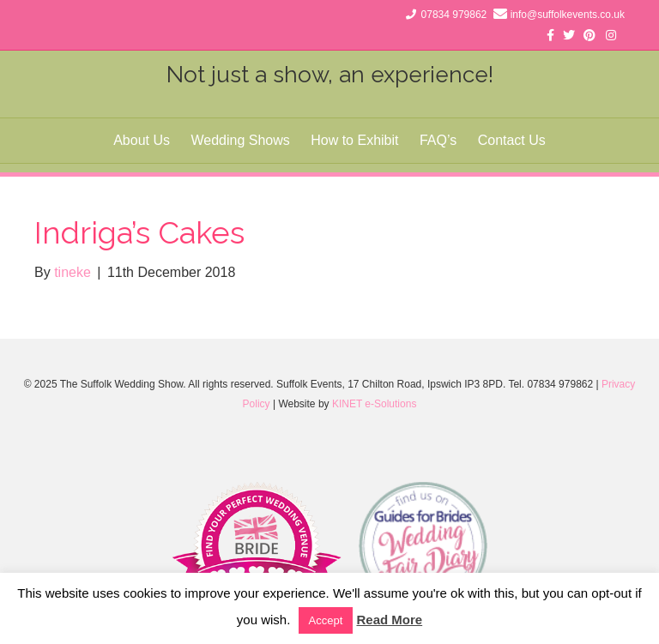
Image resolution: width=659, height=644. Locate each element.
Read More (389, 620)
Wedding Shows (240, 140)
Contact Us (512, 140)
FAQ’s (438, 140)
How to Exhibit (354, 140)
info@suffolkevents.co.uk (568, 15)
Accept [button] (326, 620)
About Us (142, 140)
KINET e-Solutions (375, 404)
